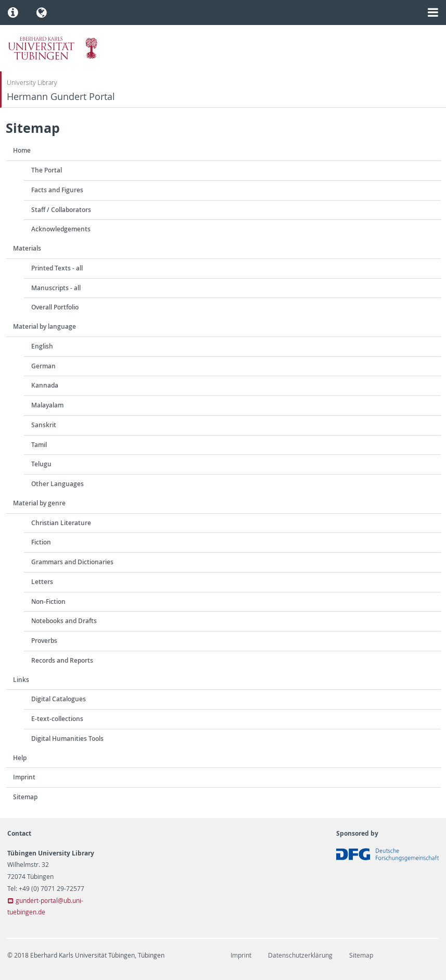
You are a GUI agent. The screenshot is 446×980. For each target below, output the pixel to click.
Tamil (39, 445)
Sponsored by (357, 833)
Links (21, 680)
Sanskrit (44, 425)
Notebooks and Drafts (64, 621)
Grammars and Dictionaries (72, 562)
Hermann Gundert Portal (61, 97)
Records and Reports (62, 660)
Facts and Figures (57, 190)
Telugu (41, 464)
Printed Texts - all (57, 268)
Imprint (24, 777)
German (43, 366)
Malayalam (47, 405)
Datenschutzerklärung (300, 955)
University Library (32, 83)
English (42, 346)
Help (20, 758)
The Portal (47, 170)
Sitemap (25, 797)
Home (22, 150)
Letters (42, 582)
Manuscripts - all (56, 288)
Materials (27, 248)
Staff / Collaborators (61, 210)
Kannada (45, 385)
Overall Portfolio (55, 307)
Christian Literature (61, 523)
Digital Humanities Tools (67, 739)
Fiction (41, 542)
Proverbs (44, 641)
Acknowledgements (61, 229)
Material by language (44, 326)
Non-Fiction (48, 601)
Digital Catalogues (59, 699)
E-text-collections (57, 719)
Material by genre (39, 503)
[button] (13, 13)
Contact (19, 833)
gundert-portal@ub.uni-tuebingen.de (45, 907)
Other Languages (58, 484)
